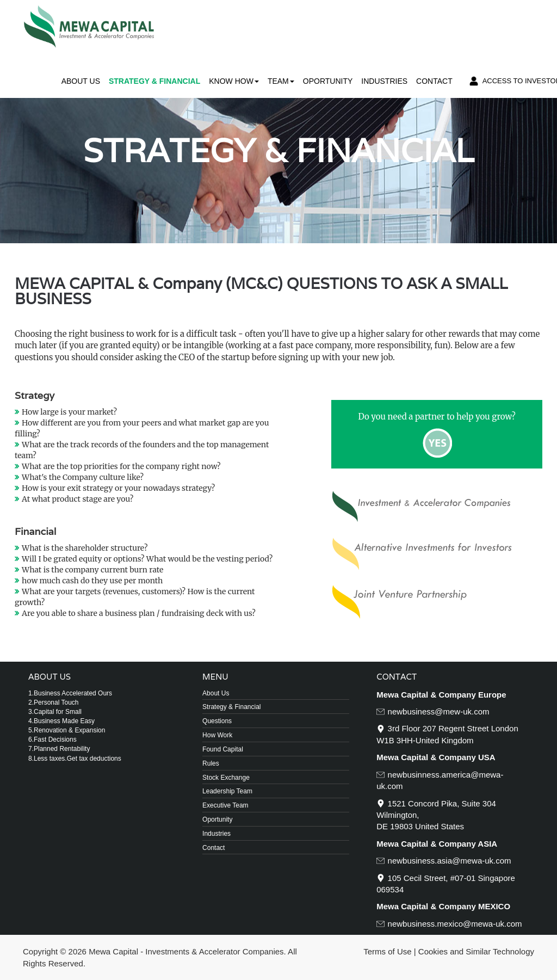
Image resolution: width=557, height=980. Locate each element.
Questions (217, 721)
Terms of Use (387, 951)
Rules (211, 763)
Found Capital (223, 749)
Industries (384, 81)
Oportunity (328, 81)
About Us (81, 81)
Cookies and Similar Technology (476, 951)
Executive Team (225, 805)
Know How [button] (234, 81)
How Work (217, 735)
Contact (434, 81)
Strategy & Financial (154, 81)
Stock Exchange (226, 778)
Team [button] (281, 81)
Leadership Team (227, 791)
